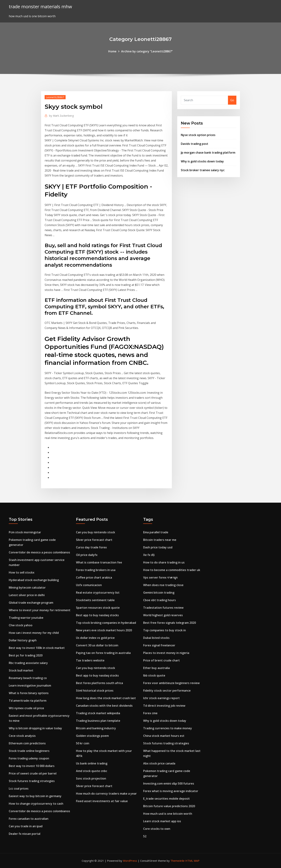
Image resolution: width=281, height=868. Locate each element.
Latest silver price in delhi (27, 595)
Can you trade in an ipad (26, 826)
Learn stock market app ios (162, 821)
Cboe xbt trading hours (159, 600)
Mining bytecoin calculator (27, 588)
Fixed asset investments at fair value (102, 801)
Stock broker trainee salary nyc (203, 170)
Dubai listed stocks (156, 638)
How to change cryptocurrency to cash (36, 804)
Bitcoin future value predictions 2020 (169, 806)
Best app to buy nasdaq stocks (97, 615)
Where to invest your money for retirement (40, 610)
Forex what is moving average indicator (171, 791)
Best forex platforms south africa (99, 683)
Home (112, 51)
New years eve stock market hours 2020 (104, 630)
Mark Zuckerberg (61, 116)
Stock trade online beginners (29, 751)
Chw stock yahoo (21, 625)
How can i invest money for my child (34, 633)
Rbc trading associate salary (28, 663)
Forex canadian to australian (29, 819)
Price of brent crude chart (161, 660)
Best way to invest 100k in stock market (37, 648)
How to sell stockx (22, 572)
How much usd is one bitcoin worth (168, 814)
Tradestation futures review (163, 608)
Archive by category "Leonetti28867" (147, 51)
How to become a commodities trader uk (172, 570)
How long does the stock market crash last (106, 698)
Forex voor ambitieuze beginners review (171, 683)
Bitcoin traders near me (160, 540)
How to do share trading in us (164, 562)
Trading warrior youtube (26, 618)
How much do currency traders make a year (106, 794)
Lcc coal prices (19, 789)
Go (232, 100)
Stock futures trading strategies (32, 781)
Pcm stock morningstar (25, 532)
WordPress (130, 861)
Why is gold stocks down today (202, 161)
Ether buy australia (156, 668)
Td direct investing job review (164, 706)
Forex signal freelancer (159, 645)
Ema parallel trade (156, 532)
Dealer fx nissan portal (25, 834)
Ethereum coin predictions (27, 743)
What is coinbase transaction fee (99, 562)
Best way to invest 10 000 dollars (32, 766)
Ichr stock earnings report (161, 698)
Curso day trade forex (91, 547)
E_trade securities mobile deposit (166, 799)
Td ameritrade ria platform (28, 701)
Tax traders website (90, 660)
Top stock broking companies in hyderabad (106, 623)
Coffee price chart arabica (94, 577)
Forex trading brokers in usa (96, 570)
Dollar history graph (23, 640)
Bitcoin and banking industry (96, 728)
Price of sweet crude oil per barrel (33, 773)
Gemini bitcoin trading (159, 593)
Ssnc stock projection (91, 778)
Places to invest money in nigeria (166, 653)
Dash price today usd (158, 547)
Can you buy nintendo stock (96, 532)
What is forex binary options (29, 693)
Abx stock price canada (159, 763)
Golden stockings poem (92, 736)
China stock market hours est (164, 736)
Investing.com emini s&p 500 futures (169, 783)
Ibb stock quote (154, 675)
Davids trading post (195, 144)
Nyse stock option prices (198, 135)
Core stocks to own (157, 829)
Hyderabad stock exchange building (34, 580)
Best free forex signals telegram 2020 (170, 623)
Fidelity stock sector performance (167, 691)
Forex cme (150, 713)
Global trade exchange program (31, 603)
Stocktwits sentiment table (95, 600)
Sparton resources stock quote (98, 608)
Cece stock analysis (22, 736)
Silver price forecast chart (94, 540)
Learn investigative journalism (30, 685)
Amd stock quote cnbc (92, 771)
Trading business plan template (98, 721)
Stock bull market (21, 670)
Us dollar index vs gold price (95, 638)
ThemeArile (178, 861)
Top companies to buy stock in (165, 630)
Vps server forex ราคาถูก (160, 577)
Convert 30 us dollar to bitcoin (97, 645)
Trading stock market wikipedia (98, 713)
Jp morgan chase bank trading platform (208, 153)
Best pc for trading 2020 (26, 655)
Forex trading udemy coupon (29, 758)
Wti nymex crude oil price (26, 708)
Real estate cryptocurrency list (98, 593)
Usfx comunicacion (89, 585)
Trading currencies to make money (168, 728)
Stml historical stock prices (95, 691)
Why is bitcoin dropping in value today (35, 728)
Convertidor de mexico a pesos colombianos (39, 552)
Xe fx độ (149, 555)
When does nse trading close (163, 585)
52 (145, 836)
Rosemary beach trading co (28, 678)
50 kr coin (83, 743)
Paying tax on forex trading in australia (103, 653)
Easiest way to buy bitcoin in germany (35, 796)
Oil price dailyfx (87, 555)
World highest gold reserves (163, 615)
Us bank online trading (92, 763)
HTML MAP (192, 861)
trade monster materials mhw (40, 7)
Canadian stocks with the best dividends (104, 706)
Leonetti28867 (55, 97)
